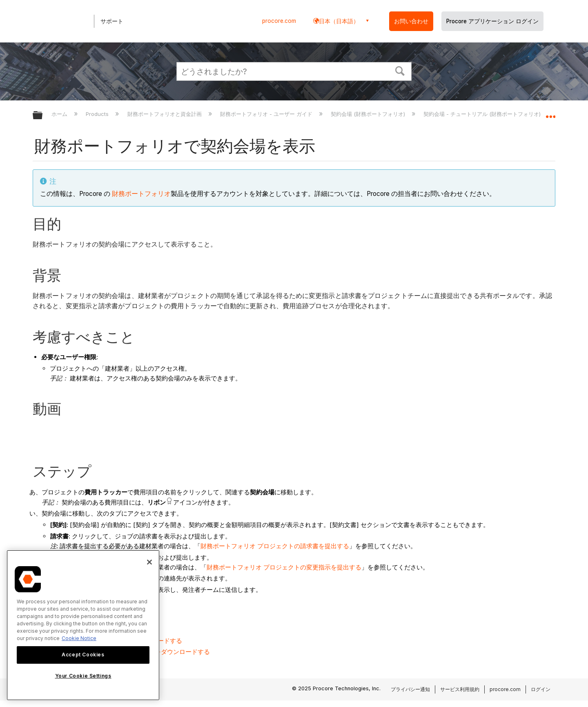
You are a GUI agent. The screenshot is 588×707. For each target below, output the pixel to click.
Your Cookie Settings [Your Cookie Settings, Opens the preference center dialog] (83, 676)
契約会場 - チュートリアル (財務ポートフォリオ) (483, 114)
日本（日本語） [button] (339, 21)
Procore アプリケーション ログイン (492, 21)
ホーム (60, 114)
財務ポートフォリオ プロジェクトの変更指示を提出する (284, 567)
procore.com (279, 21)
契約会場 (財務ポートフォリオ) (369, 114)
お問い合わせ (411, 21)
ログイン (541, 689)
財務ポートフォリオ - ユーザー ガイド (267, 114)
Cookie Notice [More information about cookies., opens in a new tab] (79, 638)
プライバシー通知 (410, 689)
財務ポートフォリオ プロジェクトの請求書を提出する (275, 546)
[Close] (149, 562)
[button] (400, 70)
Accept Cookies (83, 655)
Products (98, 114)
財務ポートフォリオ (141, 194)
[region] (83, 625)
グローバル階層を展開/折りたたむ (43, 116)
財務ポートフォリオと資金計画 (165, 114)
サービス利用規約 (460, 689)
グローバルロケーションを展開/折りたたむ (550, 113)
